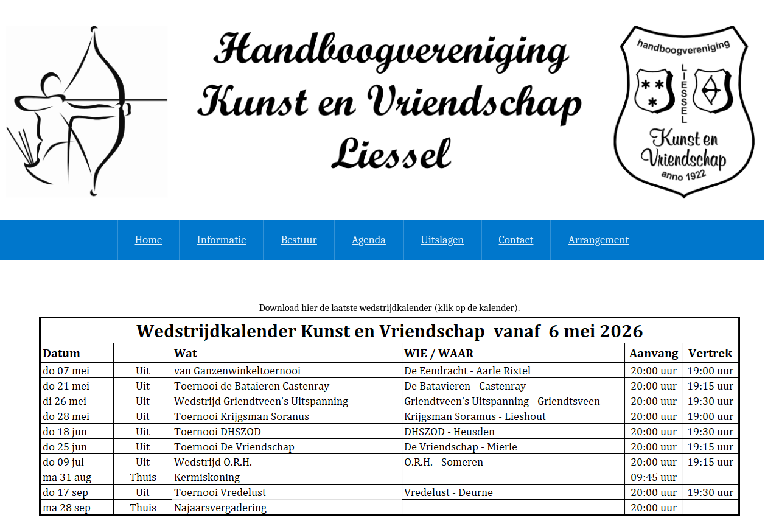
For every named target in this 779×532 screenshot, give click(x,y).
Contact (516, 240)
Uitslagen (442, 240)
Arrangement (599, 240)
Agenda (369, 240)
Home (149, 240)
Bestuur (299, 240)
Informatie (221, 240)
